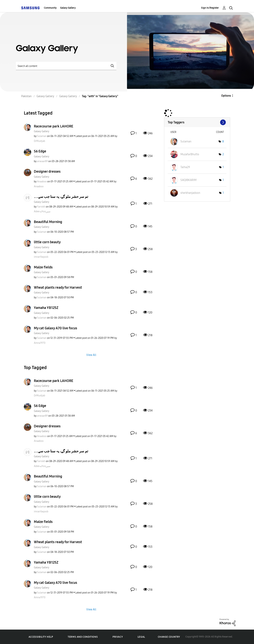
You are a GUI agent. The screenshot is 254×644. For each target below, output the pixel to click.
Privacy (118, 637)
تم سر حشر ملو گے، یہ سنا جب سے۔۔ (61, 197)
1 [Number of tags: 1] (223, 167)
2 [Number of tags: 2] (223, 154)
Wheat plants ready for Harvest (58, 287)
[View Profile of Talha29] (185, 167)
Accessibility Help (41, 637)
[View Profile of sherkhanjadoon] (190, 193)
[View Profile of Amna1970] (40, 343)
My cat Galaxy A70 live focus (55, 328)
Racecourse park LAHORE (54, 126)
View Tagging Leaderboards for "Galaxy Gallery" (197, 122)
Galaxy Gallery (68, 8)
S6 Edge (40, 151)
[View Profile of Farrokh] (41, 207)
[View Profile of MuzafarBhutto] (190, 154)
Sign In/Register (210, 8)
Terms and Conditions (83, 637)
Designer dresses (47, 171)
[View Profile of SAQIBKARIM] (188, 180)
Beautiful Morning (48, 222)
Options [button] (226, 96)
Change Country (169, 637)
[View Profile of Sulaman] (42, 136)
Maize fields (43, 267)
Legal (141, 637)
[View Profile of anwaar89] (42, 161)
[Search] (66, 66)
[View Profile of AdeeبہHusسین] (42, 211)
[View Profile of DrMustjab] (40, 141)
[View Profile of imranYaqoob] (41, 257)
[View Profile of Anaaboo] (42, 182)
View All (91, 355)
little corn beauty (47, 242)
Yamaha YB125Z (46, 308)
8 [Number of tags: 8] (223, 141)
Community (50, 8)
